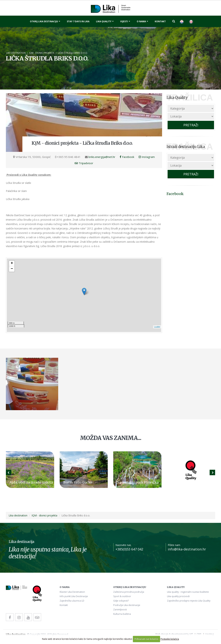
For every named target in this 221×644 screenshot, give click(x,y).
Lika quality (104, 21)
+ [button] (12, 263)
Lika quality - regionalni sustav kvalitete (188, 592)
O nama (141, 21)
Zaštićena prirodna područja (129, 592)
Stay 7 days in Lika (78, 21)
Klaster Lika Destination (72, 592)
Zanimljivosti (120, 610)
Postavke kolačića (170, 639)
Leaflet (157, 327)
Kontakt (160, 21)
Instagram (147, 157)
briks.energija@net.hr (102, 157)
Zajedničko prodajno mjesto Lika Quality (189, 601)
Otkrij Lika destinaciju (44, 21)
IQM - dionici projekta (42, 53)
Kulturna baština (122, 614)
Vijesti (124, 21)
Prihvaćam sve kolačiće (146, 639)
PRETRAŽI (191, 125)
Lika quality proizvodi (178, 596)
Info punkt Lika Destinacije (74, 596)
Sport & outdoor (122, 596)
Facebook (127, 157)
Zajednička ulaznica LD (72, 601)
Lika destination (16, 53)
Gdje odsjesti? (121, 601)
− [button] (12, 269)
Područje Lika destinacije (127, 605)
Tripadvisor (84, 163)
